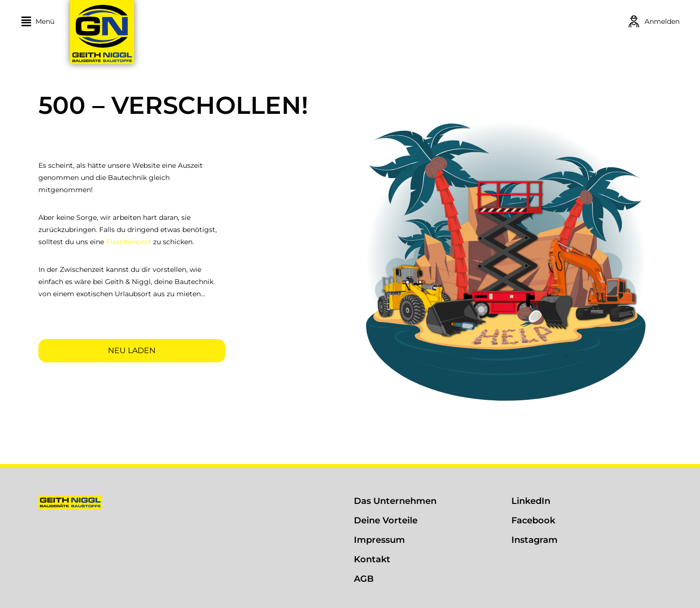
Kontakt (372, 559)
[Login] (653, 21)
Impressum (379, 540)
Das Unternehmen (395, 501)
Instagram (534, 540)
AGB (364, 579)
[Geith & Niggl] (166, 32)
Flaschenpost (129, 242)
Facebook (533, 520)
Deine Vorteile (386, 520)
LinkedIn (531, 501)
